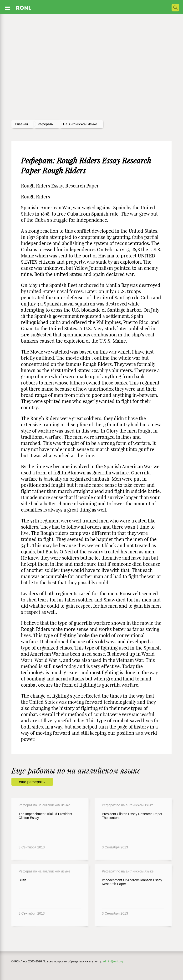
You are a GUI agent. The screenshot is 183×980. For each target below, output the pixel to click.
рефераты (46, 124)
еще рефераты (32, 782)
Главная (22, 124)
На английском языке (80, 124)
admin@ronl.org (113, 961)
